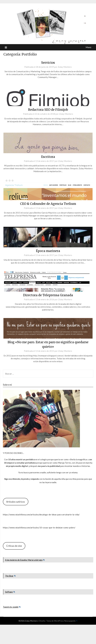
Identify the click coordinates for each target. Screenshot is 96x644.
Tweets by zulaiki (12, 607)
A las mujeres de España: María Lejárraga (25, 560)
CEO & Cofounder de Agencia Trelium (48, 204)
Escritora (48, 157)
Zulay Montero (65, 67)
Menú (88, 47)
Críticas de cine (14, 546)
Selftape (10, 592)
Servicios (48, 63)
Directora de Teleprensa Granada (48, 295)
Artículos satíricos (16, 502)
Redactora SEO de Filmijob (48, 110)
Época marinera (48, 251)
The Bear (10, 576)
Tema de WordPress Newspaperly (62, 621)
